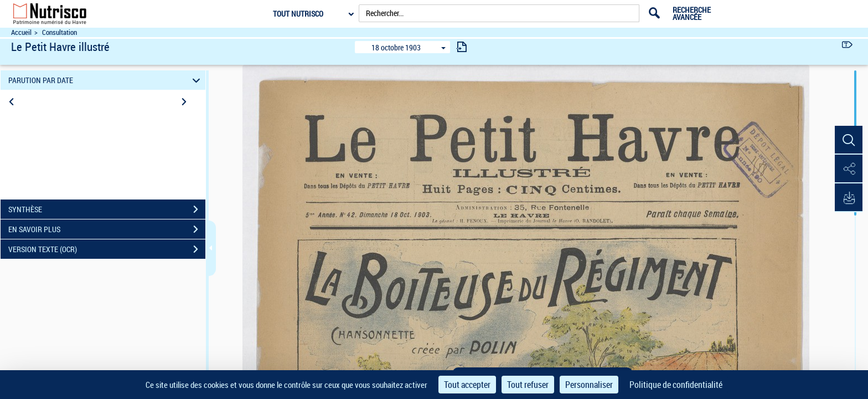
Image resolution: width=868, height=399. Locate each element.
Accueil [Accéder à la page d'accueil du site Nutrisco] (21, 32)
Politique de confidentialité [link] (676, 385)
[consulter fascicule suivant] (462, 47)
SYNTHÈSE (107, 209)
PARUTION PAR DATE (106, 80)
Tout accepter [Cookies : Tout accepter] (467, 385)
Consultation (60, 32)
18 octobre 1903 (396, 47)
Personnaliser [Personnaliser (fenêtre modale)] (589, 385)
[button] (849, 140)
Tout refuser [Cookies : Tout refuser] (528, 385)
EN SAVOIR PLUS (107, 229)
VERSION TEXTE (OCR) (107, 249)
